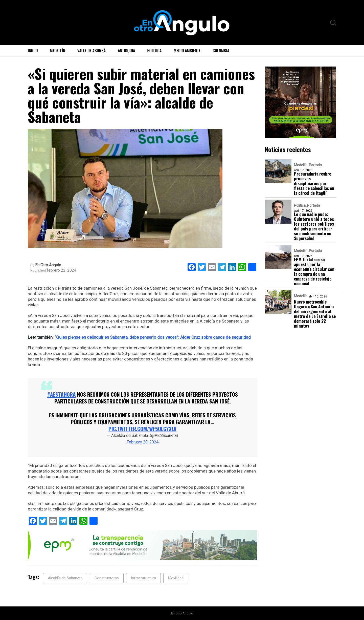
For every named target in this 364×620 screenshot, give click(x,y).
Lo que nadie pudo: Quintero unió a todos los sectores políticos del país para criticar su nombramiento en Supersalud (314, 226)
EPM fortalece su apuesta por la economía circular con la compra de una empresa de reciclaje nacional (314, 271)
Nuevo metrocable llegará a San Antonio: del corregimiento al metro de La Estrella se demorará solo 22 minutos (315, 314)
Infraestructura (143, 578)
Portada (315, 165)
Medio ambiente (187, 51)
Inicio (33, 51)
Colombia (221, 51)
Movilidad (176, 578)
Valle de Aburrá (92, 51)
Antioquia (126, 51)
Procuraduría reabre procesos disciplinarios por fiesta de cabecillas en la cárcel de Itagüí (314, 183)
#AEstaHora (62, 394)
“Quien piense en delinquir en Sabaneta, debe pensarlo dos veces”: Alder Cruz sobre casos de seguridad (153, 337)
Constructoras (107, 578)
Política (154, 51)
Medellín (58, 51)
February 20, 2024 (143, 442)
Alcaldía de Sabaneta (65, 578)
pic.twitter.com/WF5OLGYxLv (142, 429)
